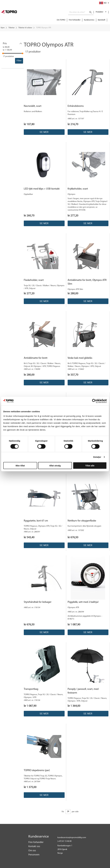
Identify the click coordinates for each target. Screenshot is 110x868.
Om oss (32, 851)
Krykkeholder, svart (78, 189)
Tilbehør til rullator (25, 28)
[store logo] (9, 12)
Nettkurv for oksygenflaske (82, 521)
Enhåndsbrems (76, 106)
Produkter (100, 12)
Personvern (34, 855)
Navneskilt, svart (33, 106)
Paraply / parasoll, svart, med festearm (83, 691)
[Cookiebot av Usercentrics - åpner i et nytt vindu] (94, 401)
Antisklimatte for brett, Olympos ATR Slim (87, 282)
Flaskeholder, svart (34, 280)
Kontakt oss (34, 846)
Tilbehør (12, 28)
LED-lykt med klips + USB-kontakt (42, 189)
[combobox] (81, 12)
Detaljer (97, 457)
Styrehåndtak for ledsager (38, 602)
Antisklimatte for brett (36, 358)
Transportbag (31, 689)
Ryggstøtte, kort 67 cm (36, 521)
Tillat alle (90, 465)
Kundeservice (89, 20)
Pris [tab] (5, 44)
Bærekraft (102, 20)
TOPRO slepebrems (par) (37, 770)
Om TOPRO (61, 20)
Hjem (3, 28)
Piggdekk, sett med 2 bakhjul (83, 602)
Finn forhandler (75, 20)
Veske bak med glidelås (80, 358)
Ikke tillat (20, 465)
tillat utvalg (55, 465)
